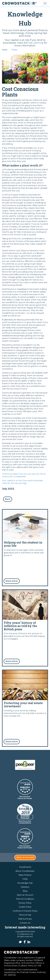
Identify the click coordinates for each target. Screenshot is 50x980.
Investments (25, 867)
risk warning (36, 43)
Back (8, 499)
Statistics (25, 887)
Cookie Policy (25, 907)
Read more (25, 548)
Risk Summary (25, 919)
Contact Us (25, 923)
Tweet (14, 50)
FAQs (25, 879)
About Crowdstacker (25, 871)
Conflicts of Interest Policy (25, 911)
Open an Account (25, 895)
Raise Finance (25, 875)
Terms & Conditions (25, 899)
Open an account (25, 857)
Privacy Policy (25, 903)
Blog (25, 891)
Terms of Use (25, 915)
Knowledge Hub (25, 883)
